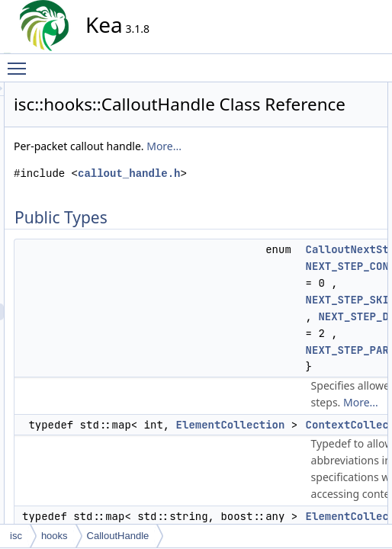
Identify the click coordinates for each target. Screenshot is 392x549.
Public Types (326, 91)
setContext (334, 460)
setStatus (331, 510)
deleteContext (340, 258)
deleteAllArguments (352, 208)
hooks (55, 536)
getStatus (331, 426)
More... (209, 205)
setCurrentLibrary (347, 493)
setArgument (338, 443)
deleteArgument (344, 242)
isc (16, 536)
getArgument (338, 275)
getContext (334, 309)
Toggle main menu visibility (21, 62)
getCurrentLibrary (347, 359)
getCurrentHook (344, 342)
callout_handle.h (208, 250)
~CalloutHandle (343, 191)
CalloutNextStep (345, 108)
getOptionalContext (351, 393)
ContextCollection (348, 124)
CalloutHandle (341, 175)
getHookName (341, 376)
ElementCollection (349, 141)
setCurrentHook (344, 477)
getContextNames (349, 326)
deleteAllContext (345, 225)
